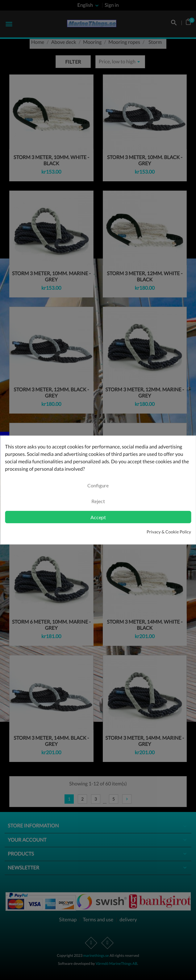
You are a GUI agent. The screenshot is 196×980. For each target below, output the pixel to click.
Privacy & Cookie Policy (169, 532)
